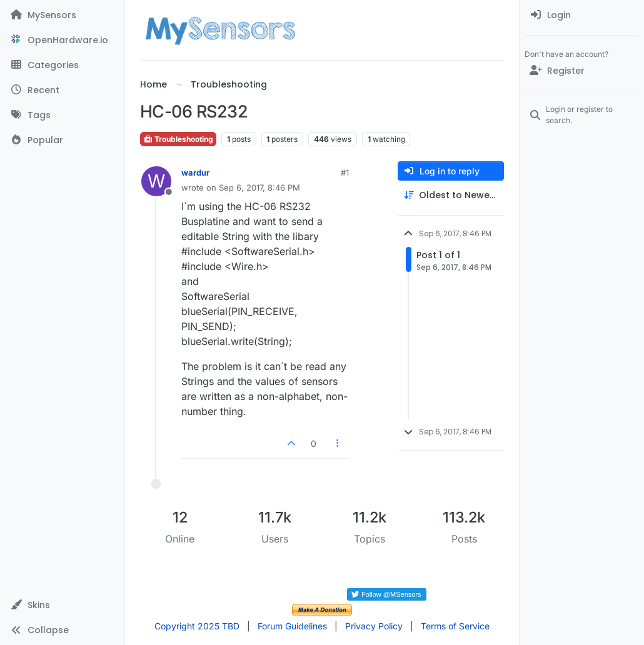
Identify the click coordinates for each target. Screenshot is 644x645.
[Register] (582, 71)
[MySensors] (62, 15)
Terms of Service (455, 626)
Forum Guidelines (292, 626)
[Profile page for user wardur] (156, 181)
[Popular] (62, 140)
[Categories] (62, 65)
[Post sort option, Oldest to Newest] (451, 195)
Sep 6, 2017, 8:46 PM (259, 187)
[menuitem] (582, 15)
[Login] (582, 15)
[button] (62, 605)
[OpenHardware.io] (62, 40)
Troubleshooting (178, 139)
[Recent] (62, 90)
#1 (345, 172)
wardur (195, 172)
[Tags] (62, 115)
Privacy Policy (374, 626)
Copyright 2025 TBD (197, 626)
